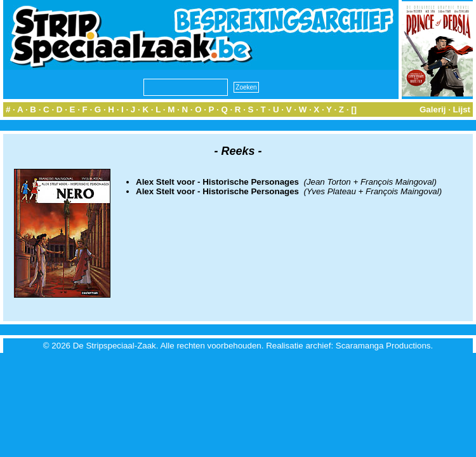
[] (354, 109)
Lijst (462, 109)
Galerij (433, 109)
